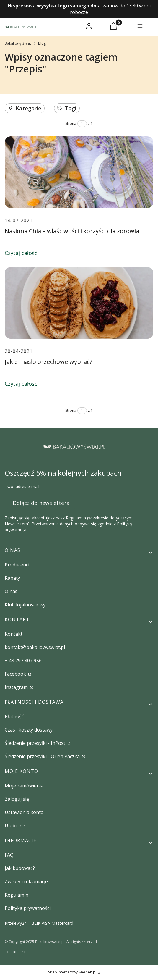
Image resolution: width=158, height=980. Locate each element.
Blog (42, 43)
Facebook (16, 674)
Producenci (17, 565)
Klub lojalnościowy (25, 605)
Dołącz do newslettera (41, 503)
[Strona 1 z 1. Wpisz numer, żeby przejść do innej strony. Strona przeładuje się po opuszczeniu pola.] (82, 124)
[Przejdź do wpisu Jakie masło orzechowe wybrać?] (79, 303)
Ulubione (15, 826)
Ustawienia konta (24, 812)
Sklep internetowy (72, 972)
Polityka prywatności (28, 908)
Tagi (67, 108)
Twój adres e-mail (22, 486)
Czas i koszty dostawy (29, 730)
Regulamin (76, 518)
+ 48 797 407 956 (23, 661)
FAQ (9, 855)
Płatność (14, 716)
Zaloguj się (17, 799)
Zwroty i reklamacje (26, 881)
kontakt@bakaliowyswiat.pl (35, 647)
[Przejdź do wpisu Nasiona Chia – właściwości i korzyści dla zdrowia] (79, 172)
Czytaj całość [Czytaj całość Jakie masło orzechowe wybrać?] (21, 384)
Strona (71, 123)
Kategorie (25, 108)
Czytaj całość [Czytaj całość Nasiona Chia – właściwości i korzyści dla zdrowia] (21, 253)
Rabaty (12, 578)
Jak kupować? (20, 868)
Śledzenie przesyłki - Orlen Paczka (43, 756)
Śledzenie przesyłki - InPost (36, 743)
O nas (11, 591)
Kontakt (14, 634)
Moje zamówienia (24, 786)
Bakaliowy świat (18, 43)
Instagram (17, 687)
